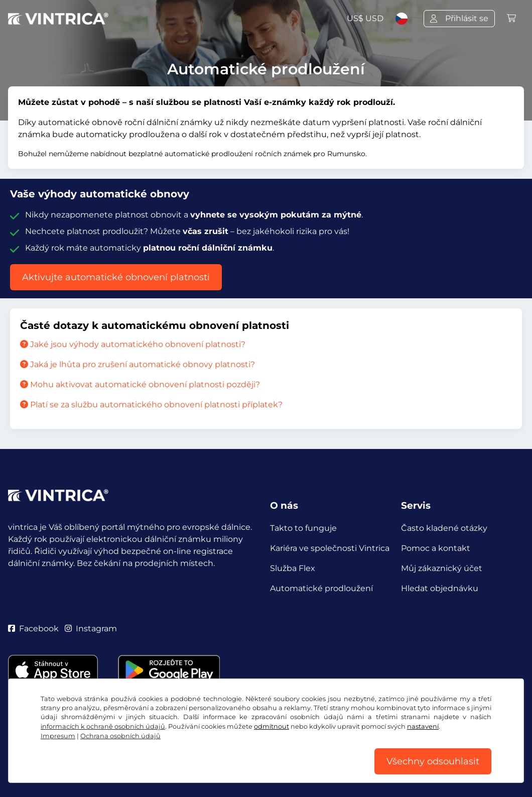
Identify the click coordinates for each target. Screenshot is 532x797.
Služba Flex (293, 568)
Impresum (58, 736)
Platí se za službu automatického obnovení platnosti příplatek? (151, 405)
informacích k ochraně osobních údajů (103, 726)
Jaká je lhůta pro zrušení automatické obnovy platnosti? (138, 364)
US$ (365, 18)
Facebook (33, 629)
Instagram (91, 629)
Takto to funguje (303, 528)
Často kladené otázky (444, 528)
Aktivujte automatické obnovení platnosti (116, 277)
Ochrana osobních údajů (120, 736)
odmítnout (272, 726)
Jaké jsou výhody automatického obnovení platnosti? (133, 344)
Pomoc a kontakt (436, 548)
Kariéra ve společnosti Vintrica (330, 548)
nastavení (423, 726)
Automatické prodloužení (321, 588)
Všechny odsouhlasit (433, 761)
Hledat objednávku (440, 588)
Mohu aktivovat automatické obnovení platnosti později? (140, 384)
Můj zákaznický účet (442, 568)
